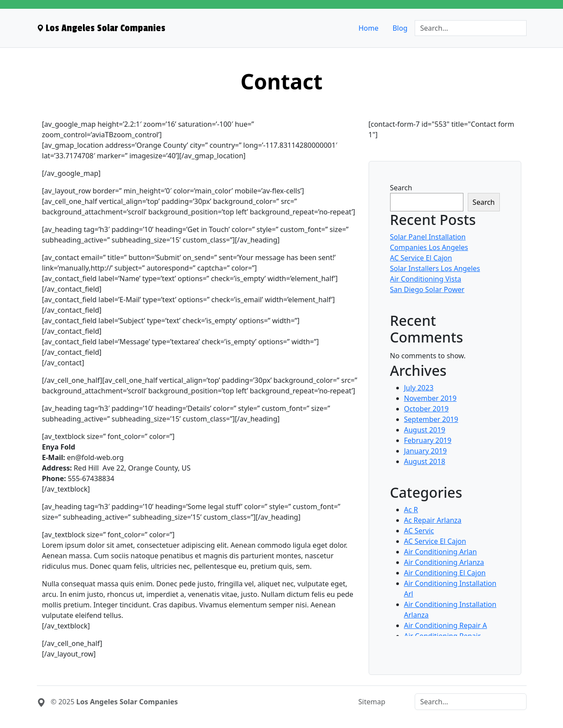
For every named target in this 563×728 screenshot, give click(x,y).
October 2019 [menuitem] (427, 409)
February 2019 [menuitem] (428, 440)
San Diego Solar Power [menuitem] (427, 289)
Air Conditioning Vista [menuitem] (426, 279)
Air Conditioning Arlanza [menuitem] (444, 562)
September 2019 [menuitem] (431, 419)
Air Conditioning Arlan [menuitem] (441, 552)
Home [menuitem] (369, 28)
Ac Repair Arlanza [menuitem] (433, 520)
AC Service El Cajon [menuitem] (421, 258)
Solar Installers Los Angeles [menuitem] (435, 268)
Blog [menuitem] (400, 28)
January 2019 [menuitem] (426, 451)
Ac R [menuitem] (411, 510)
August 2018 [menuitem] (425, 461)
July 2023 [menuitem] (419, 388)
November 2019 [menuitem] (430, 398)
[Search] (471, 28)
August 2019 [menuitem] (425, 430)
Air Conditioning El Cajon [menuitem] (445, 573)
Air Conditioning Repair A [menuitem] (446, 625)
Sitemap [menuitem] (372, 702)
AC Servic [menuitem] (419, 531)
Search (401, 188)
